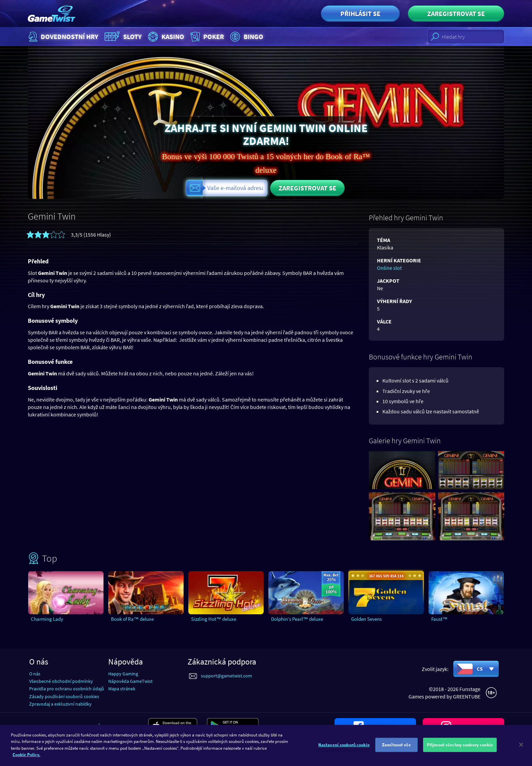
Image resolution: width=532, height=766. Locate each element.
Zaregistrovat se (456, 13)
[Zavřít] (521, 750)
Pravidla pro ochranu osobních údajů (67, 689)
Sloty (122, 37)
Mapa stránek (122, 689)
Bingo (246, 37)
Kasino (165, 37)
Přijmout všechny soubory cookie (460, 751)
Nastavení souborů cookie (344, 751)
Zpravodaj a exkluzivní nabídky (60, 704)
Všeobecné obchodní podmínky (61, 681)
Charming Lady (47, 619)
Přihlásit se (360, 13)
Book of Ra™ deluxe (132, 619)
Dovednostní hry (63, 37)
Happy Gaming (123, 674)
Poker (206, 37)
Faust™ (439, 619)
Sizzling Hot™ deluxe (214, 619)
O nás (35, 674)
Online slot (389, 268)
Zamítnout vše (396, 751)
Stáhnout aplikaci (117, 726)
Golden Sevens (366, 619)
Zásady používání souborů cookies (64, 696)
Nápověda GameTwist (130, 681)
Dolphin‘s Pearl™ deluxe (297, 619)
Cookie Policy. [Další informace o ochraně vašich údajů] (26, 760)
